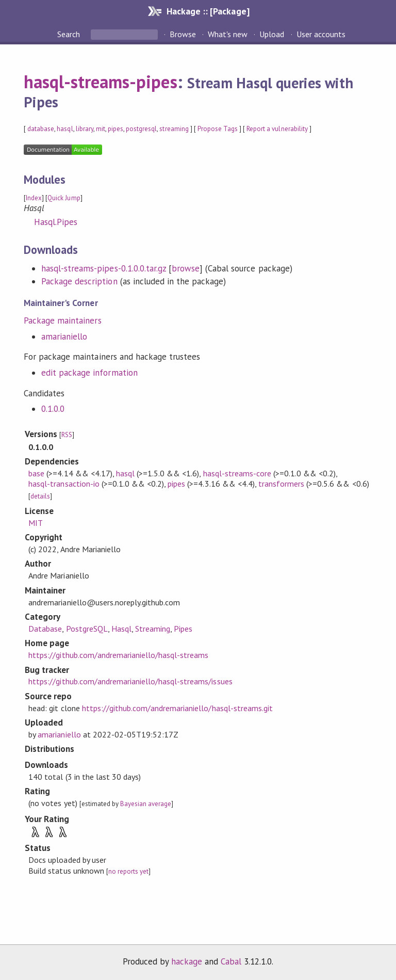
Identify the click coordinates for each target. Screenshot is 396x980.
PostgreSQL (87, 629)
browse (186, 268)
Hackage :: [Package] (208, 11)
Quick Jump (64, 198)
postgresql (141, 129)
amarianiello (64, 336)
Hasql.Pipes (56, 222)
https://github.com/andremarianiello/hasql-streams (118, 655)
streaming (174, 129)
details (40, 496)
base (36, 473)
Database (45, 629)
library (85, 129)
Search (70, 34)
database (41, 129)
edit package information (89, 373)
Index (34, 198)
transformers (281, 484)
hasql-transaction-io (64, 484)
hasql (65, 129)
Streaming (153, 629)
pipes (115, 129)
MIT (36, 523)
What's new (228, 34)
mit (101, 129)
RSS (67, 435)
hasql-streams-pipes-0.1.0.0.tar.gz (104, 268)
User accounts (321, 34)
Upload (272, 34)
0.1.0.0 (53, 409)
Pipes (183, 629)
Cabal (231, 961)
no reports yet (128, 871)
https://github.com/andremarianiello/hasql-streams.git (177, 708)
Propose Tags (218, 129)
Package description (79, 281)
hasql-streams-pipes (100, 82)
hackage (187, 961)
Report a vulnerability (277, 129)
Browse (183, 34)
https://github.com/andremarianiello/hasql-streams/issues (130, 681)
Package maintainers (62, 320)
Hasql (121, 629)
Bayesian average (146, 804)
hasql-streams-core (237, 473)
